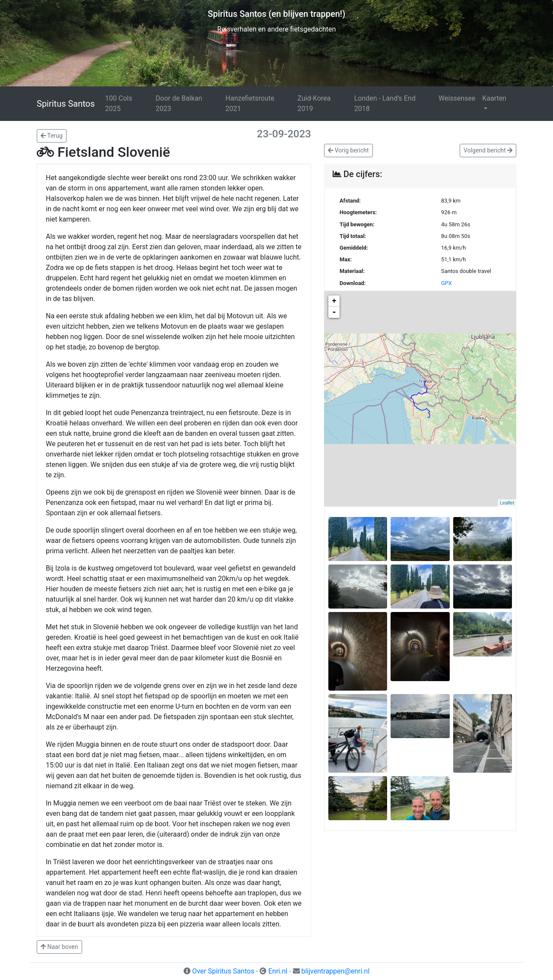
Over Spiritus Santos (223, 971)
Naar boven (59, 947)
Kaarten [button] (494, 98)
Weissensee (457, 98)
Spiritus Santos (66, 104)
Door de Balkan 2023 (179, 103)
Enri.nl (278, 971)
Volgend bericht (488, 150)
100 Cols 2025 (119, 103)
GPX (447, 283)
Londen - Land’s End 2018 (385, 103)
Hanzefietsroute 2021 (250, 103)
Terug (52, 136)
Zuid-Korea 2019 (314, 103)
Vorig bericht (348, 150)
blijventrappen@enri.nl (335, 971)
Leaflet (507, 503)
